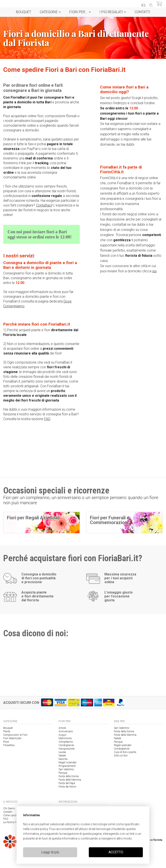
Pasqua (63, 773)
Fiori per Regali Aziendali (33, 518)
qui (154, 271)
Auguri (62, 735)
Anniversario (66, 731)
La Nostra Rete (11, 822)
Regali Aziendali (68, 762)
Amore (62, 728)
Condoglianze (66, 745)
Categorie (50, 12)
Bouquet (24, 12)
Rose (6, 742)
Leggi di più (50, 852)
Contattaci (44, 205)
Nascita (63, 759)
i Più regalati (113, 12)
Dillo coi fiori (121, 756)
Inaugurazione (67, 749)
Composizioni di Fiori (15, 735)
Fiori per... (80, 12)
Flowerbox (9, 745)
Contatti (142, 12)
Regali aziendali (123, 745)
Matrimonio (65, 738)
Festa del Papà (67, 783)
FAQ (47, 419)
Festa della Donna (69, 776)
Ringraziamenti (67, 766)
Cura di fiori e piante (125, 752)
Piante (7, 731)
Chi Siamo (9, 808)
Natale (62, 756)
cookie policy (39, 829)
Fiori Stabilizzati (12, 738)
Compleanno (66, 742)
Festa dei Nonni (67, 787)
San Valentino (66, 769)
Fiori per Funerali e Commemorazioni (110, 520)
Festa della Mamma (70, 780)
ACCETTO (116, 852)
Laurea (62, 752)
